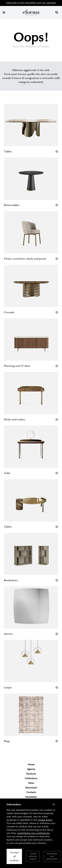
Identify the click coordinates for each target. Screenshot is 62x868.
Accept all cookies (14, 856)
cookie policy (45, 820)
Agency (31, 769)
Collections (31, 778)
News (31, 783)
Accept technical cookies (33, 856)
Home (31, 765)
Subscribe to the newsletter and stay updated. (31, 3)
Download (31, 788)
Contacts (31, 792)
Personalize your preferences (52, 856)
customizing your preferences (33, 833)
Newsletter (31, 797)
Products (31, 774)
